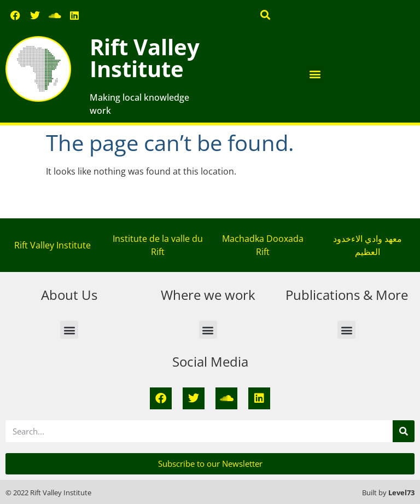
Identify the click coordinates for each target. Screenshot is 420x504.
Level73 (401, 493)
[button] (266, 15)
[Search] (404, 431)
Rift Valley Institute (145, 58)
